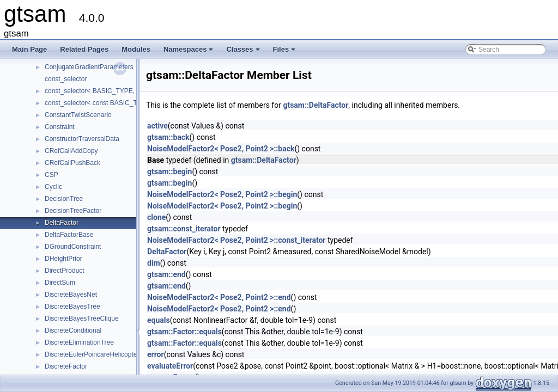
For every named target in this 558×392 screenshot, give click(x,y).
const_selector (66, 79)
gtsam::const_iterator (184, 229)
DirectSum (60, 283)
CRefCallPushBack (72, 163)
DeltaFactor (62, 223)
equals (159, 320)
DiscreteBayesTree (72, 307)
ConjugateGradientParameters (89, 67)
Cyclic (53, 187)
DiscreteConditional (73, 330)
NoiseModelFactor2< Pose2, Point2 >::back (221, 149)
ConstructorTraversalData (82, 139)
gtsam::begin (169, 171)
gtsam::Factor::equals (184, 332)
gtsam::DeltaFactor (316, 105)
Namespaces (189, 52)
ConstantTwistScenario (78, 115)
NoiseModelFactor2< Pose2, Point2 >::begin (222, 194)
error (156, 354)
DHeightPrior (63, 259)
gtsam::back (168, 137)
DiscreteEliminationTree (79, 342)
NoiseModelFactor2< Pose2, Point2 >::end (219, 297)
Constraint (60, 127)
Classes (244, 52)
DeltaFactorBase (69, 235)
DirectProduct (65, 271)
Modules (136, 49)
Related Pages (84, 49)
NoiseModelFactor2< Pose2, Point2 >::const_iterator (236, 240)
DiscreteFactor (66, 366)
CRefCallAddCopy (71, 151)
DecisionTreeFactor (73, 211)
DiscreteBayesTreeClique (82, 318)
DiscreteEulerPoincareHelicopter (92, 354)
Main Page (29, 49)
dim (154, 263)
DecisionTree (64, 199)
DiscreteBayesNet (71, 295)
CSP (51, 175)
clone (156, 217)
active (157, 126)
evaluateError (170, 366)
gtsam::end (166, 274)
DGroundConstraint (73, 247)
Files (285, 52)
